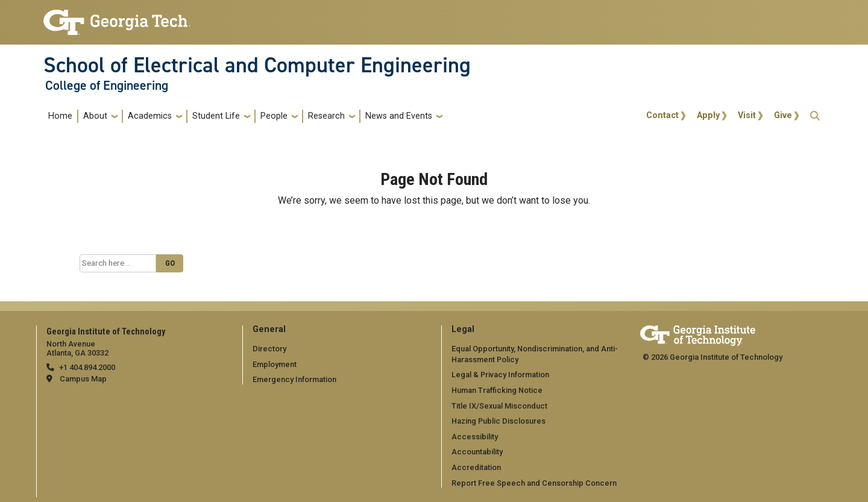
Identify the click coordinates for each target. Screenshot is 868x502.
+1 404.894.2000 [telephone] (87, 367)
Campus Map (83, 379)
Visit (747, 115)
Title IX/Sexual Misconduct (499, 406)
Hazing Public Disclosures (498, 421)
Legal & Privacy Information (500, 375)
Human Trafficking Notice (497, 390)
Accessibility (475, 437)
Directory (269, 349)
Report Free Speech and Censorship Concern (534, 483)
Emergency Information (294, 379)
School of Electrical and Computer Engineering (257, 65)
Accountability (477, 452)
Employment (275, 364)
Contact (662, 115)
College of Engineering (107, 86)
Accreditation (476, 467)
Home (60, 116)
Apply (708, 115)
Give (783, 115)
